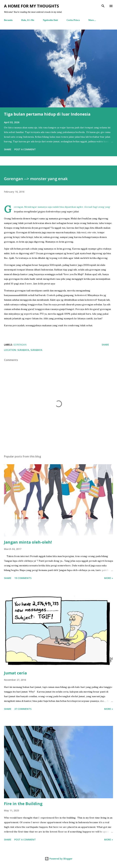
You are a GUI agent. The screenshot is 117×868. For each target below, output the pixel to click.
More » (109, 578)
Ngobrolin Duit (50, 20)
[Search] (103, 6)
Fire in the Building (23, 803)
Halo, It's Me (28, 20)
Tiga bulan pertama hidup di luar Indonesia (47, 114)
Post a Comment (25, 149)
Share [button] (8, 149)
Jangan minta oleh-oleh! (28, 542)
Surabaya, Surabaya (30, 350)
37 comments (23, 709)
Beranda (8, 20)
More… (92, 20)
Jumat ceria (15, 673)
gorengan (20, 345)
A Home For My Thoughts (31, 6)
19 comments (23, 578)
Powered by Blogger (59, 859)
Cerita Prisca (73, 20)
